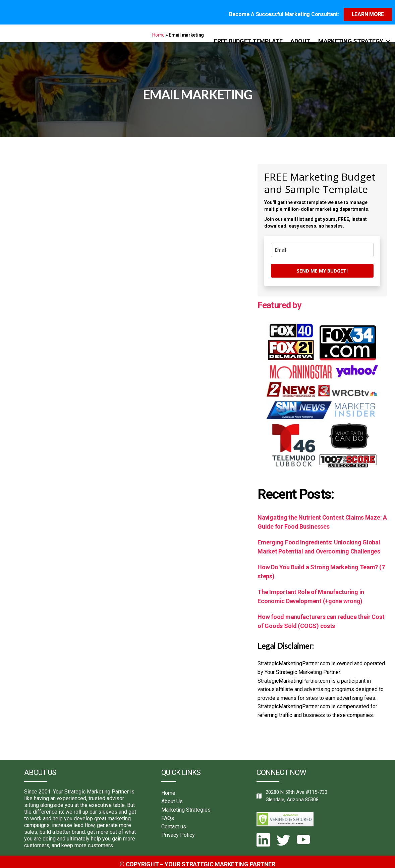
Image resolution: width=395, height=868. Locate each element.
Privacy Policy (178, 830)
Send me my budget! (322, 266)
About (300, 37)
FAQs (168, 813)
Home (158, 31)
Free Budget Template (248, 37)
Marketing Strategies (186, 805)
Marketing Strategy (351, 37)
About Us (172, 797)
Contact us (174, 822)
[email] (322, 245)
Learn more (368, 10)
